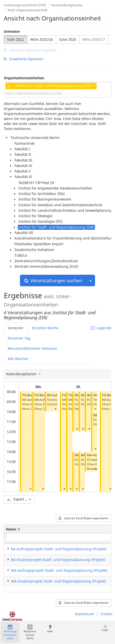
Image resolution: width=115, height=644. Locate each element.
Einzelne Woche (45, 328)
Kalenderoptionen (22, 374)
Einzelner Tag (19, 338)
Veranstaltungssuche (67, 5)
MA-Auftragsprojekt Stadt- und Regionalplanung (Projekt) (59, 570)
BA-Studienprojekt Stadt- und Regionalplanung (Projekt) (58, 560)
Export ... (19, 499)
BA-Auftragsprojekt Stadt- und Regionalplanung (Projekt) (59, 549)
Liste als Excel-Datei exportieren (84, 518)
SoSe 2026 (68, 39)
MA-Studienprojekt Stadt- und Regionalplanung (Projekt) (58, 581)
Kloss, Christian (32, 409)
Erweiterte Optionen (24, 59)
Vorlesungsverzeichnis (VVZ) (25, 5)
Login (105, 628)
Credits (107, 614)
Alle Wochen (18, 359)
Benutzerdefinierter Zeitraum (32, 348)
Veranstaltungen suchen (53, 280)
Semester (12, 31)
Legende (101, 328)
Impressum (84, 614)
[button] (30, 489)
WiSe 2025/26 (42, 39)
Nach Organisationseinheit (28, 10)
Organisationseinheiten (24, 78)
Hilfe (50, 629)
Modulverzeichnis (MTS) (30, 632)
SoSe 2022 (15, 39)
